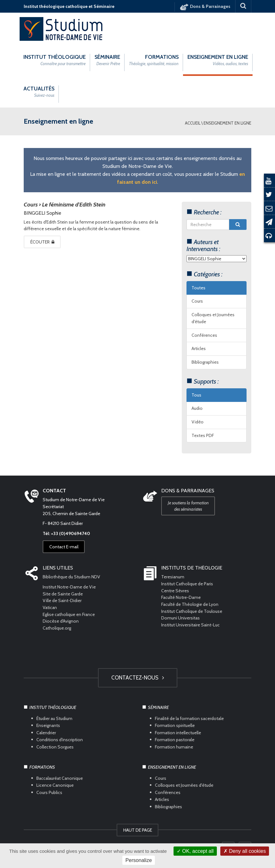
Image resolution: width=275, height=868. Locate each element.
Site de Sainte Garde (63, 594)
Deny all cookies (245, 851)
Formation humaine (174, 747)
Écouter (43, 242)
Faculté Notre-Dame (181, 597)
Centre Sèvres (175, 591)
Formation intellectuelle (178, 733)
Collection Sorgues (55, 747)
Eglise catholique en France (69, 614)
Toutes (199, 288)
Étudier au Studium (54, 718)
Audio (197, 408)
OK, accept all (195, 851)
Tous (196, 395)
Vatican (50, 607)
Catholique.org (57, 628)
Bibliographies (205, 362)
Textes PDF (203, 435)
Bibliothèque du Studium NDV (71, 577)
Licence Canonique (55, 785)
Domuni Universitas (180, 618)
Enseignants (48, 725)
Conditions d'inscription (60, 740)
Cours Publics (49, 792)
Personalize (139, 860)
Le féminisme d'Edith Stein (74, 205)
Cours (197, 301)
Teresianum (173, 577)
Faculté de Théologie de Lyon (190, 604)
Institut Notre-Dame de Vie (69, 587)
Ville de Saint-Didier (63, 600)
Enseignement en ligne (227, 123)
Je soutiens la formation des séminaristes (189, 506)
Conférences (204, 335)
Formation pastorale (175, 740)
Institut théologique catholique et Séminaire (69, 6)
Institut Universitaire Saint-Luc (190, 625)
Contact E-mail (64, 547)
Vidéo (198, 422)
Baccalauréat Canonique (60, 778)
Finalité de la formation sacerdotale (189, 718)
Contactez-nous (138, 678)
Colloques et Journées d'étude (213, 318)
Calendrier (46, 733)
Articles (199, 348)
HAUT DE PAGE (138, 830)
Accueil (193, 123)
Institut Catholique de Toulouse (192, 611)
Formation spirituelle (175, 725)
